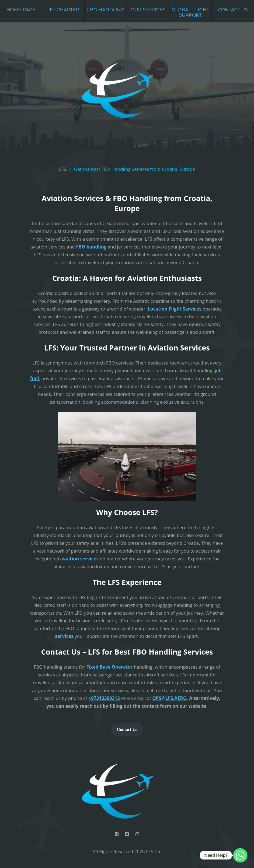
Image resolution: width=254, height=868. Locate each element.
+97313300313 (104, 698)
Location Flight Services (174, 309)
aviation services (79, 559)
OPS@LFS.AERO (169, 698)
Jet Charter (63, 10)
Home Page (21, 10)
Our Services (148, 10)
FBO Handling (106, 10)
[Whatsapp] (240, 855)
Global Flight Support (190, 12)
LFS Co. (154, 851)
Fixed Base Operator (109, 667)
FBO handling (91, 247)
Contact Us (233, 10)
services (64, 636)
